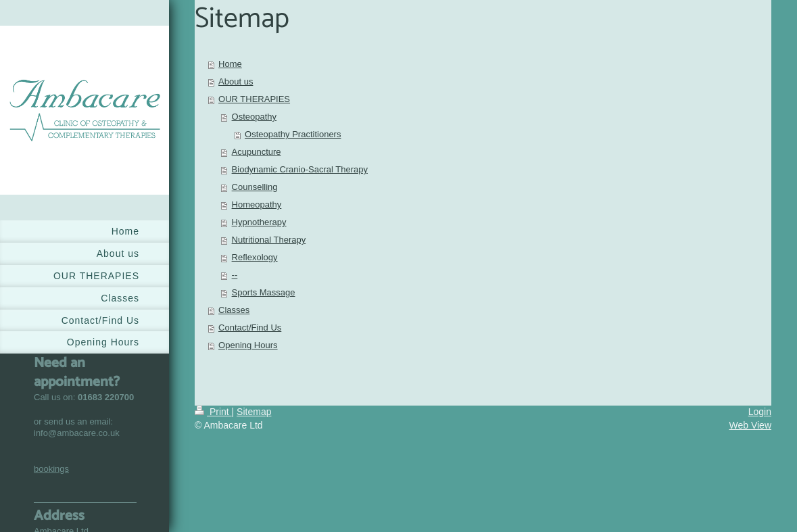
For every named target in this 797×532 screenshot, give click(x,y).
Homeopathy (257, 204)
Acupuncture (257, 152)
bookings (51, 469)
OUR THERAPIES (254, 99)
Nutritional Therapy (269, 240)
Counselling (255, 187)
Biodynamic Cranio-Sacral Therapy (300, 169)
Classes (234, 310)
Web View (750, 425)
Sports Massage (264, 292)
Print (213, 412)
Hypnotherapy (259, 222)
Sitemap (254, 412)
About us (236, 81)
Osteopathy (255, 117)
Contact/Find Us (250, 328)
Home (230, 64)
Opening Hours (248, 345)
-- (235, 275)
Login (760, 412)
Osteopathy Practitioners (293, 134)
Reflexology (255, 257)
